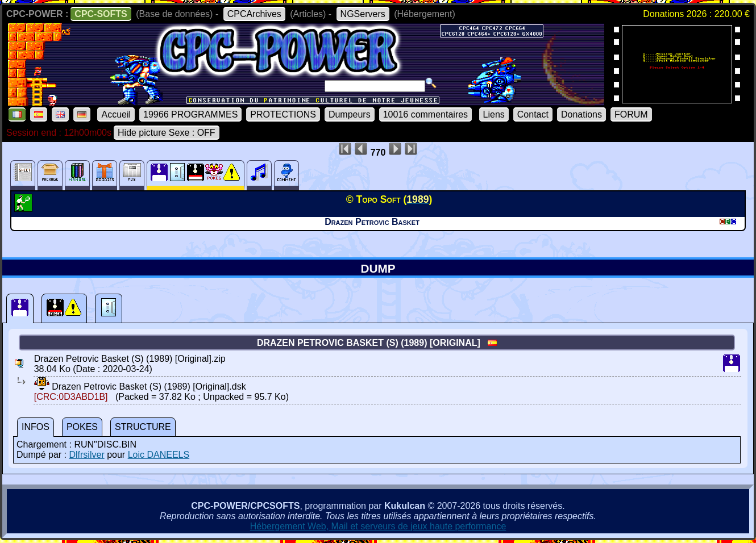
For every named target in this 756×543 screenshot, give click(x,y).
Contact (533, 114)
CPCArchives (254, 14)
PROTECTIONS (283, 114)
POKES (82, 427)
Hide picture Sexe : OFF (167, 133)
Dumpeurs (350, 114)
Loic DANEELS (159, 455)
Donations (581, 114)
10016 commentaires (425, 114)
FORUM (631, 114)
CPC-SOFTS (101, 14)
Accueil (116, 114)
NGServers (363, 14)
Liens (494, 114)
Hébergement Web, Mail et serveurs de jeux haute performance (378, 526)
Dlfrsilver (86, 455)
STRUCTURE (143, 427)
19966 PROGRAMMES (190, 114)
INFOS (36, 427)
